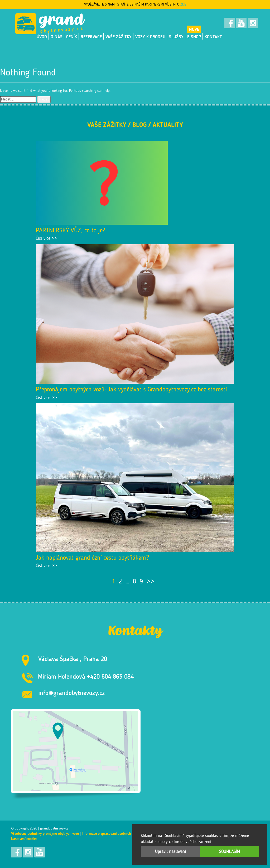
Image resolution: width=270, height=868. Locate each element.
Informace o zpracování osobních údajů (111, 834)
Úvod (42, 37)
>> (151, 581)
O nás (57, 37)
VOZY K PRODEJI (150, 37)
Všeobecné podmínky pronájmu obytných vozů (45, 834)
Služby (176, 37)
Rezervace (91, 37)
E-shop (194, 37)
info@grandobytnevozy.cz (71, 693)
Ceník (72, 37)
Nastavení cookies (24, 839)
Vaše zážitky (119, 37)
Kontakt (213, 37)
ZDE (183, 4)
